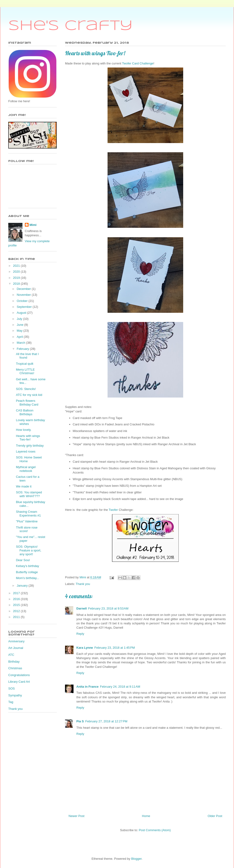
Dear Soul (23, 560)
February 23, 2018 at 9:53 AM (108, 608)
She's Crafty (71, 26)
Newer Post (76, 816)
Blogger (136, 859)
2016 (17, 599)
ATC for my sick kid (29, 395)
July (20, 319)
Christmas (15, 668)
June (21, 325)
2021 (17, 266)
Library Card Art (19, 682)
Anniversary (16, 641)
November (24, 295)
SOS (11, 688)
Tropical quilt (24, 364)
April (20, 337)
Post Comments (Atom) (155, 830)
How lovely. (24, 430)
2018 (17, 284)
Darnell (82, 608)
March (22, 343)
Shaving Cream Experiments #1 (28, 514)
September (25, 307)
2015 (17, 605)
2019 (17, 278)
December (24, 289)
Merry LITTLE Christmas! (25, 371)
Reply (80, 634)
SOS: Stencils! (26, 389)
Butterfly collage (27, 572)
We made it (24, 486)
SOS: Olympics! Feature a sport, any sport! (28, 550)
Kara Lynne (85, 648)
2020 (17, 272)
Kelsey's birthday (27, 566)
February (23, 349)
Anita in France (87, 687)
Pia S (80, 721)
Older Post (215, 816)
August (22, 313)
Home (146, 816)
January (23, 586)
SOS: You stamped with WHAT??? (29, 494)
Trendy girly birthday (30, 446)
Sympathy (15, 695)
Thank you (83, 584)
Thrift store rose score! (27, 529)
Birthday (14, 662)
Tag (11, 702)
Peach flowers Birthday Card (27, 403)
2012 (17, 611)
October (23, 301)
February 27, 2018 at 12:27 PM (106, 721)
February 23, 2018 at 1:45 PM (115, 648)
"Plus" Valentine (27, 521)
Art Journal (16, 648)
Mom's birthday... (27, 578)
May (20, 331)
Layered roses (26, 451)
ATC (11, 655)
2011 (17, 617)
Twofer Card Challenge (138, 63)
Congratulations (19, 675)
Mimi (33, 225)
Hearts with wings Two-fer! (28, 438)
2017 (17, 593)
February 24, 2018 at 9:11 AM (120, 687)
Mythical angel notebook (26, 469)
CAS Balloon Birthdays (25, 412)
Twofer (113, 510)
